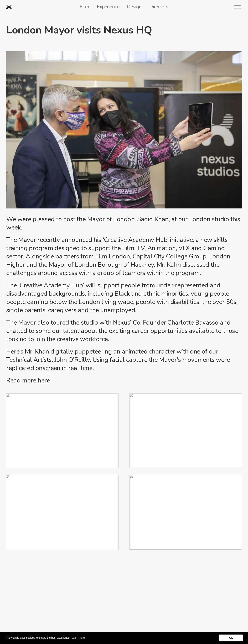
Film (84, 7)
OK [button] (231, 638)
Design (134, 7)
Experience (108, 7)
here (44, 380)
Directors (159, 7)
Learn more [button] (78, 638)
